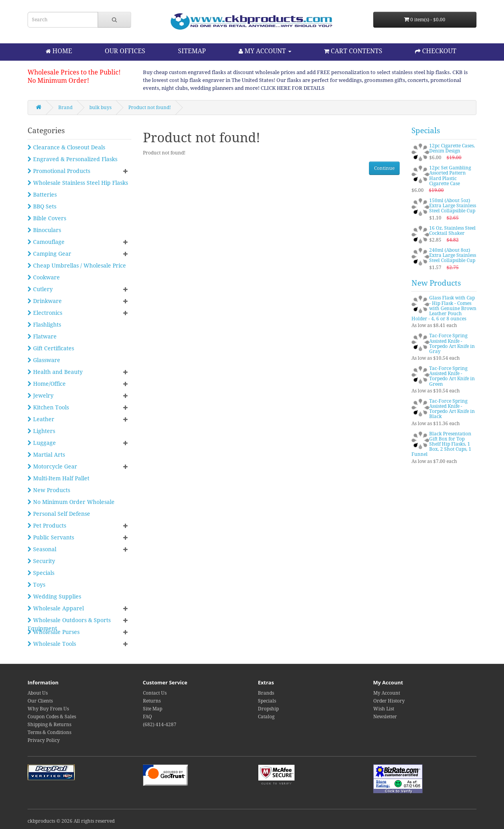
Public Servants (51, 537)
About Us (38, 693)
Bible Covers (47, 218)
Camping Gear (49, 254)
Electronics (45, 313)
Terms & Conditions (49, 732)
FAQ (147, 717)
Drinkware (45, 301)
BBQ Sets (42, 206)
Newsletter (385, 717)
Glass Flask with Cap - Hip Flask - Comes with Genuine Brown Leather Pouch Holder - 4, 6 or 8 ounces (444, 308)
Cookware (44, 277)
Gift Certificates (51, 348)
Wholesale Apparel (56, 608)
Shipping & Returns (49, 725)
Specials (41, 573)
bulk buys (100, 108)
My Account (387, 693)
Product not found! (150, 108)
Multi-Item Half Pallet (58, 478)
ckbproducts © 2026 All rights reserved (71, 821)
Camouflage (46, 242)
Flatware (42, 336)
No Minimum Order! (58, 81)
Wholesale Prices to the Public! (74, 72)
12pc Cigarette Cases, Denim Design (452, 148)
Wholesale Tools (52, 644)
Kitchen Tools (48, 407)
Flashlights (44, 325)
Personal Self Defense (59, 514)
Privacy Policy (44, 740)
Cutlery (40, 289)
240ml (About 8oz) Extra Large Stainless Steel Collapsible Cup (453, 255)
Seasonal (42, 549)
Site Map (153, 709)
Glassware (44, 360)
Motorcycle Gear (52, 467)
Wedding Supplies (54, 597)
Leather (41, 419)
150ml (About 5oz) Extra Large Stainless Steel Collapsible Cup (453, 206)
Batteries (42, 195)
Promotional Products (59, 171)
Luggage (42, 443)
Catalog (266, 717)
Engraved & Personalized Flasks (72, 159)
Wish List (384, 709)
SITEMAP (192, 51)
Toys (36, 585)
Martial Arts (46, 455)
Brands (266, 693)
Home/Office (47, 384)
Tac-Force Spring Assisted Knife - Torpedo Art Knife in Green (452, 376)
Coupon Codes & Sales (52, 717)
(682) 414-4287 (160, 725)
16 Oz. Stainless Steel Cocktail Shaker (452, 231)
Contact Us (155, 693)
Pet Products (47, 526)
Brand (65, 108)
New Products (49, 490)
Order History (389, 701)
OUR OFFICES (125, 51)
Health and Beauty (55, 372)
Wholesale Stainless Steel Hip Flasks (78, 183)
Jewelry (41, 396)
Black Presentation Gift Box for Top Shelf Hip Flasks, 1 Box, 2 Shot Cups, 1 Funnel (441, 444)
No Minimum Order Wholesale (71, 502)
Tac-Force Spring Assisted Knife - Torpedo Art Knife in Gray (452, 344)
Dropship (268, 709)
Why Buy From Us (48, 709)
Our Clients (40, 701)
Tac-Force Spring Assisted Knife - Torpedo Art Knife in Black (452, 409)
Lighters (41, 431)
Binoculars (44, 230)
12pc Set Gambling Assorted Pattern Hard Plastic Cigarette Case (450, 176)
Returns (152, 701)
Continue (384, 168)
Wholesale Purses (54, 632)
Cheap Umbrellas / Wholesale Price (77, 266)
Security (41, 561)
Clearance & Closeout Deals (66, 147)
